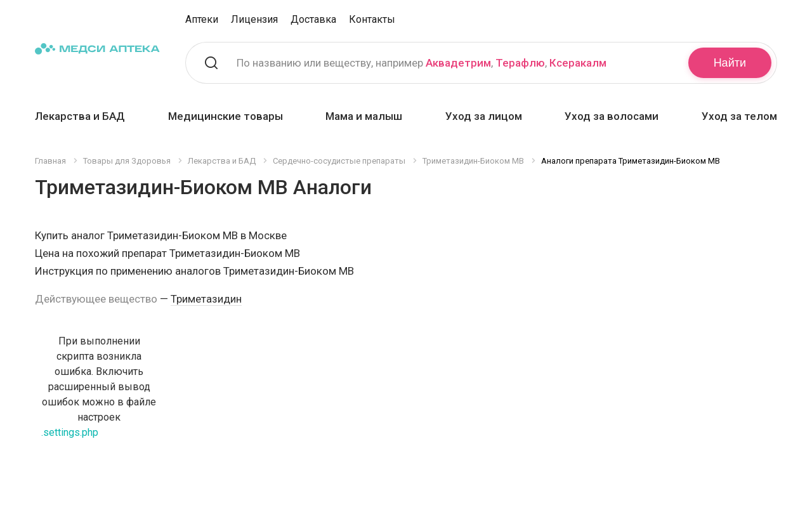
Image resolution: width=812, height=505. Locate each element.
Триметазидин (206, 299)
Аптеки (202, 19)
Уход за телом (739, 116)
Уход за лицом (484, 116)
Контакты (372, 19)
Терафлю (520, 63)
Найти (730, 63)
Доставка (313, 19)
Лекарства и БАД (80, 116)
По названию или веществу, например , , (422, 63)
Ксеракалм (578, 63)
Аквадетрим (458, 63)
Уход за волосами (612, 116)
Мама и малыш (364, 116)
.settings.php (70, 432)
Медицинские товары (226, 116)
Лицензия (254, 19)
